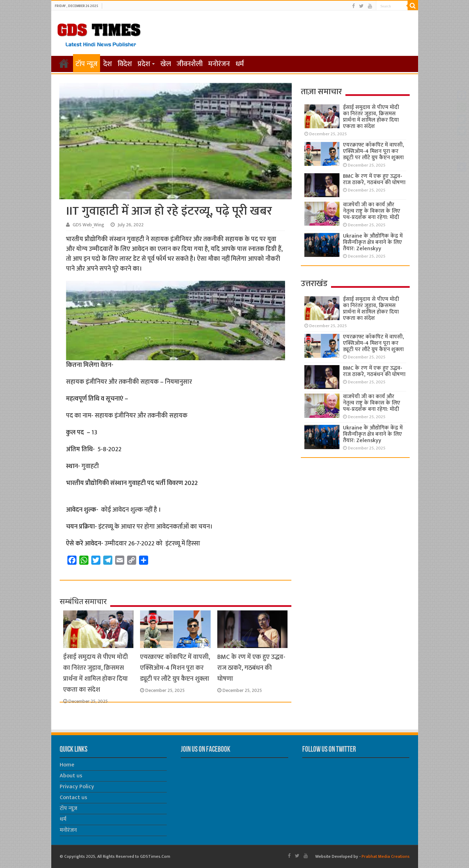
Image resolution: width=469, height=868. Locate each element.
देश (108, 64)
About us (71, 776)
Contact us (73, 798)
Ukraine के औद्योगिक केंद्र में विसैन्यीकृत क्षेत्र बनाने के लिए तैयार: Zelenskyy (373, 242)
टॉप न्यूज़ (87, 64)
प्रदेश (144, 64)
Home (67, 765)
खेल (166, 64)
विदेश (125, 64)
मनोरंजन (219, 64)
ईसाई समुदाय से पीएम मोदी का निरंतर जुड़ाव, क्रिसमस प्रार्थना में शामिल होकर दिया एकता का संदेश (95, 673)
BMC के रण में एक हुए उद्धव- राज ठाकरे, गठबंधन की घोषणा (251, 668)
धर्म (240, 64)
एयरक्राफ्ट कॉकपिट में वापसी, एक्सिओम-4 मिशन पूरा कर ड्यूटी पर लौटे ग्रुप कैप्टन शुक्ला (175, 668)
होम (64, 63)
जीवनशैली (190, 64)
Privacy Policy (77, 787)
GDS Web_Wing (88, 225)
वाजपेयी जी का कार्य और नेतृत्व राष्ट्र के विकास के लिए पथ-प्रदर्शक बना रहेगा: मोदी (372, 211)
